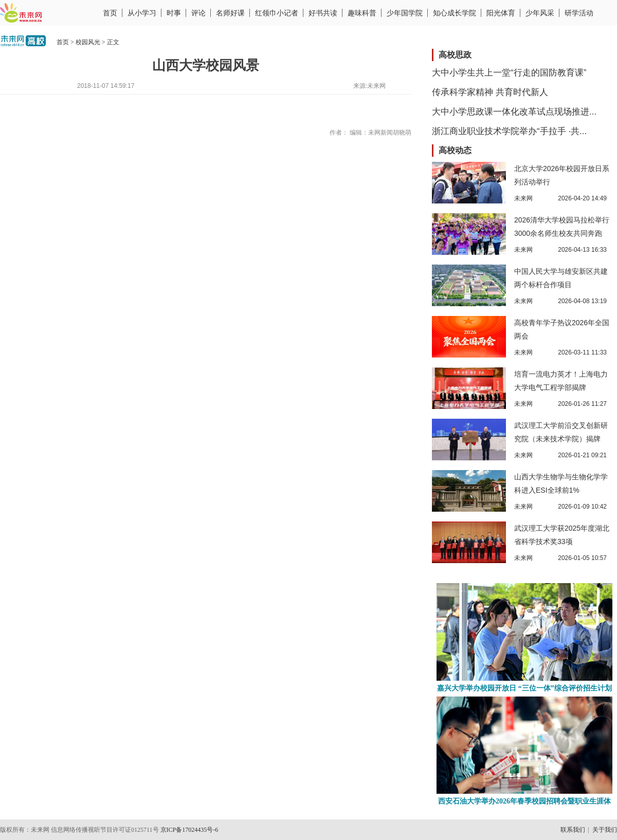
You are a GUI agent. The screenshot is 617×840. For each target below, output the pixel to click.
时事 (174, 13)
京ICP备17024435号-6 (189, 830)
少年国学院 (405, 13)
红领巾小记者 (277, 13)
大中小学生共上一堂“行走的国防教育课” (509, 73)
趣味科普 (362, 13)
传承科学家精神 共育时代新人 (490, 92)
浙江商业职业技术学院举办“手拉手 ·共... (509, 131)
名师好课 (230, 13)
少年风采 (540, 13)
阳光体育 (501, 13)
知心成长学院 (455, 13)
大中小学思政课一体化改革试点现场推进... (514, 112)
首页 (110, 13)
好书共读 (323, 13)
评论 (198, 13)
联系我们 (573, 830)
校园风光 (88, 42)
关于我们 (605, 830)
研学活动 (579, 13)
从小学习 (142, 13)
